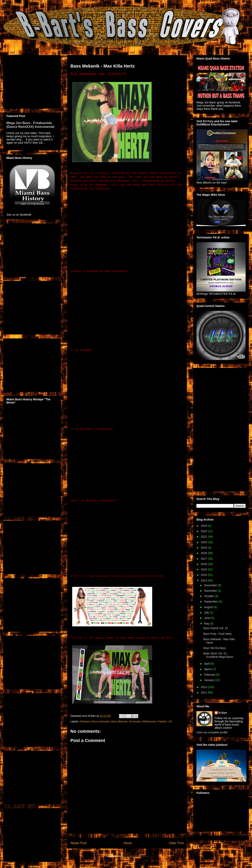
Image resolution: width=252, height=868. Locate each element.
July (207, 613)
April (207, 664)
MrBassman (149, 721)
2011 (204, 692)
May (207, 624)
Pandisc (162, 721)
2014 (204, 575)
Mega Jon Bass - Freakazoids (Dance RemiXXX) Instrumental (30, 125)
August (209, 607)
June (207, 618)
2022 (204, 531)
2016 (204, 564)
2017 (204, 559)
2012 (204, 687)
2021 (204, 537)
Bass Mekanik (119, 721)
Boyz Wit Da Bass (215, 648)
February (210, 675)
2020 (204, 542)
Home (128, 843)
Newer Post (78, 843)
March (208, 669)
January (209, 680)
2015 (204, 569)
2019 (204, 548)
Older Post (176, 843)
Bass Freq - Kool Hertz (218, 634)
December (211, 585)
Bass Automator (101, 721)
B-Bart (223, 713)
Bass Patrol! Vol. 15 (216, 628)
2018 (204, 553)
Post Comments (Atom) (135, 856)
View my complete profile (212, 732)
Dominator (135, 721)
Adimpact (85, 721)
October (209, 596)
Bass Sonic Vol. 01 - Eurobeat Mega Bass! (218, 655)
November (211, 591)
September (211, 602)
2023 (204, 526)
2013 (204, 580)
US (170, 721)
